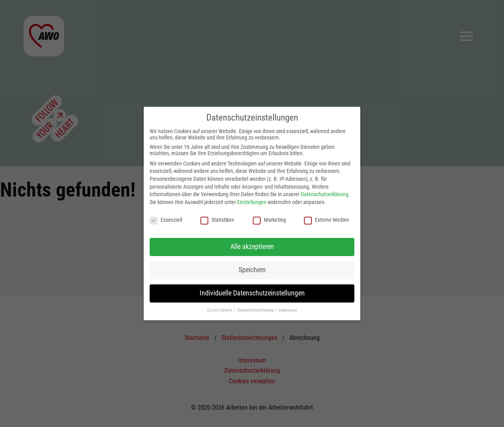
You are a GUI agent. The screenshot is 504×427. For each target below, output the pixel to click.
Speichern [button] (252, 270)
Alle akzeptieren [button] (252, 247)
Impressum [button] (288, 310)
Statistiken (217, 220)
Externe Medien (327, 220)
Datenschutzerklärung (325, 194)
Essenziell (166, 220)
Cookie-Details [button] (220, 310)
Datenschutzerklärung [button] (256, 310)
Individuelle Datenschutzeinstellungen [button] (252, 293)
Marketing (269, 220)
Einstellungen (252, 202)
